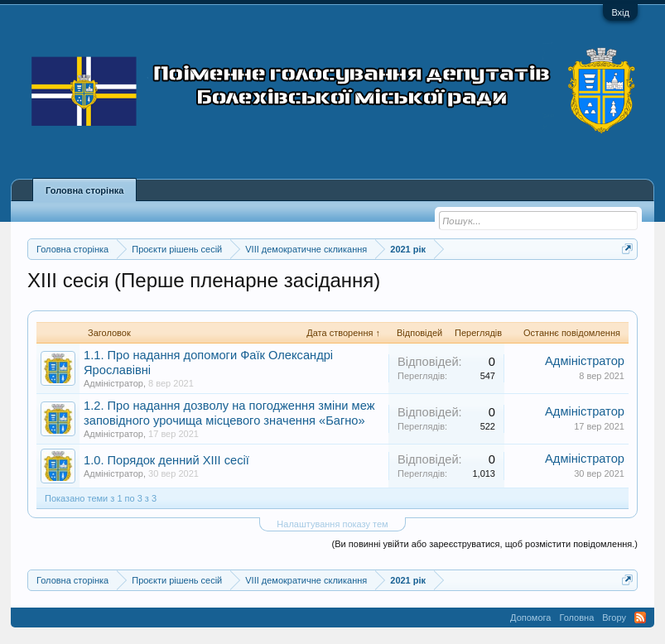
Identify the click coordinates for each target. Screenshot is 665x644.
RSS (640, 618)
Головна (576, 618)
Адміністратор (113, 383)
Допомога (530, 618)
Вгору (614, 618)
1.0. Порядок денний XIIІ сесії (166, 460)
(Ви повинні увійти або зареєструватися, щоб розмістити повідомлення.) (485, 544)
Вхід (620, 12)
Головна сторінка (84, 190)
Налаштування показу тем (332, 524)
